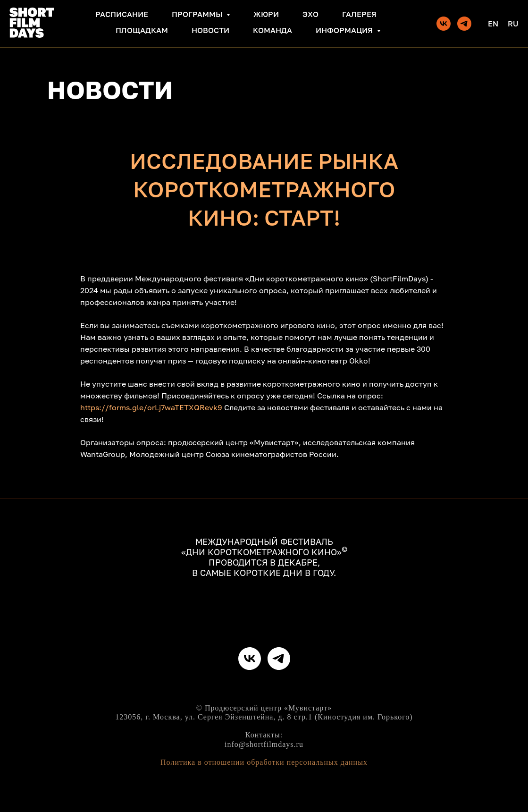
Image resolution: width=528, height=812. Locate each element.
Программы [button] (198, 14)
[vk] (444, 24)
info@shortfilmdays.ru (264, 744)
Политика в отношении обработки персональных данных (264, 762)
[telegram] (464, 24)
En (493, 24)
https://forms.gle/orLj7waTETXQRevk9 (151, 407)
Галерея (359, 14)
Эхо (310, 14)
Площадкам (142, 30)
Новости (210, 30)
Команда (272, 30)
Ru (513, 24)
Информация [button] (345, 30)
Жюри (266, 14)
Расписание (122, 14)
